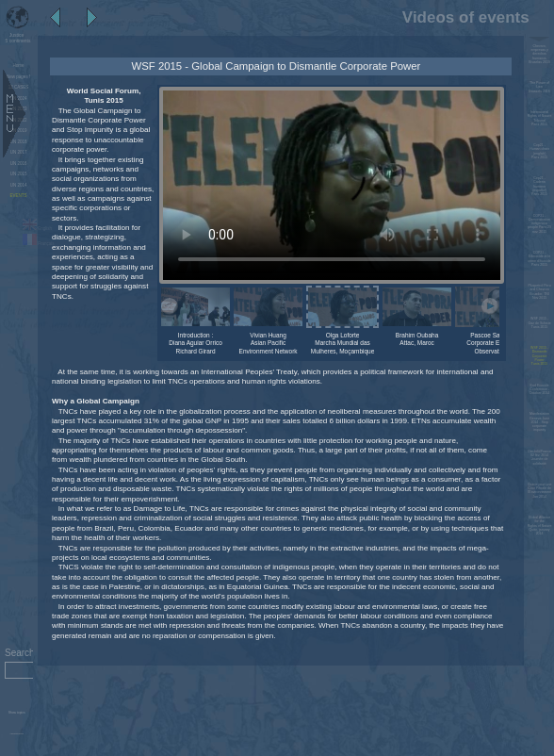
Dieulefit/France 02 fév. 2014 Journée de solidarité (539, 458)
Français (39, 244)
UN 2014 (19, 185)
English (37, 229)
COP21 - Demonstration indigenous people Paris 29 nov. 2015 (539, 224)
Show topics (17, 713)
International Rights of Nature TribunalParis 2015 (540, 118)
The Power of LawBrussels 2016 (539, 87)
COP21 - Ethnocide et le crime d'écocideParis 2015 (539, 259)
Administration (16, 734)
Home (19, 66)
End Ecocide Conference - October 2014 (540, 390)
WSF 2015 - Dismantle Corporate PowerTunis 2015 (539, 356)
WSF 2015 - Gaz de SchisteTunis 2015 (540, 323)
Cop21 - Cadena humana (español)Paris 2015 (539, 186)
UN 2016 (19, 164)
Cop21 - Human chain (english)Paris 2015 (539, 151)
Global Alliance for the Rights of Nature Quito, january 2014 (540, 526)
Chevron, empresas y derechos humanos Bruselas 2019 (539, 54)
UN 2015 (19, 174)
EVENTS (19, 196)
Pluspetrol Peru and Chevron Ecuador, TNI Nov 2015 (539, 292)
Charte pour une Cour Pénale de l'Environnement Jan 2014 (540, 491)
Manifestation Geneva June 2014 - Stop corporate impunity (539, 422)
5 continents (17, 38)
